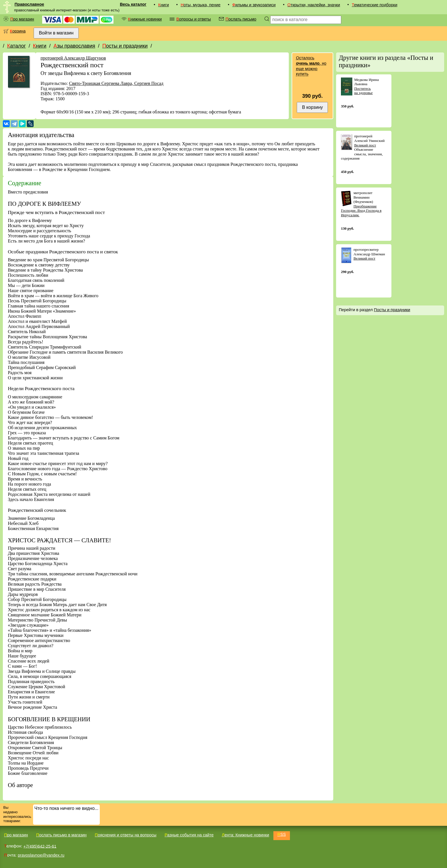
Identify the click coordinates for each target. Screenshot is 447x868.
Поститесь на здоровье (363, 91)
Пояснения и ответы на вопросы (126, 835)
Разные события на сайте (189, 835)
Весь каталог (133, 4)
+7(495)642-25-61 (40, 846)
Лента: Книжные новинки (245, 835)
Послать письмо (241, 19)
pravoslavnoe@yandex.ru (41, 855)
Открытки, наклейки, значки (314, 5)
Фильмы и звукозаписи (254, 5)
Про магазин (22, 19)
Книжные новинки (145, 19)
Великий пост (365, 145)
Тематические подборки (375, 5)
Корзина (18, 31)
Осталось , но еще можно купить (311, 66)
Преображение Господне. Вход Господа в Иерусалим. (361, 211)
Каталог (16, 46)
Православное (29, 4)
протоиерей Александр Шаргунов (73, 58)
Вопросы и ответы (193, 19)
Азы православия (74, 46)
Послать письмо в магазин (61, 835)
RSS (282, 834)
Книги (164, 5)
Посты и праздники (125, 46)
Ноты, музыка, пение (201, 5)
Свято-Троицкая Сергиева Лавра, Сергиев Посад (116, 83)
